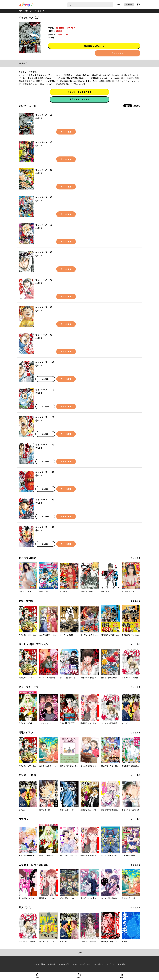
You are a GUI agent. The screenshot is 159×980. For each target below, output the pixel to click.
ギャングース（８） (44, 307)
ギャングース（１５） (45, 500)
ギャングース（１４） (45, 472)
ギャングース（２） (44, 142)
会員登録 (129, 4)
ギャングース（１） (44, 115)
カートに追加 (118, 53)
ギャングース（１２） (45, 417)
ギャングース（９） (44, 335)
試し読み (45, 379)
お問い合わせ (99, 964)
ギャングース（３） (44, 170)
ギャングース (40, 11)
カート (79, 978)
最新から (137, 106)
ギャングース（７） (44, 280)
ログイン (119, 4)
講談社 (59, 31)
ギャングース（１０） (45, 362)
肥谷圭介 (60, 28)
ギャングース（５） (44, 225)
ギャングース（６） (44, 252)
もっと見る (135, 558)
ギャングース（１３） (45, 445)
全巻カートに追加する (79, 100)
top (20, 11)
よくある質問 (40, 964)
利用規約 (52, 964)
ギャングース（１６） (45, 527)
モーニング (63, 35)
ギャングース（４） (44, 197)
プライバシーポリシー (81, 964)
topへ (80, 953)
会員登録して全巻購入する (79, 92)
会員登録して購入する (94, 46)
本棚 (121, 978)
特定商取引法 (64, 964)
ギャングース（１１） (45, 390)
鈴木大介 (71, 28)
